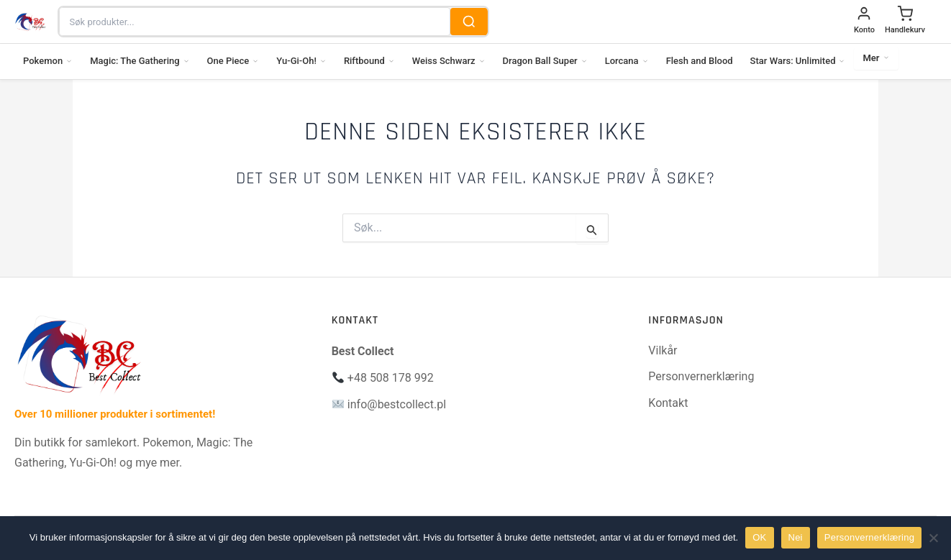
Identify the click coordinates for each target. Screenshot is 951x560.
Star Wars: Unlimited (798, 61)
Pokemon (48, 61)
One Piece (233, 61)
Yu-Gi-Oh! (301, 61)
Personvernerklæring (701, 376)
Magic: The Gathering (140, 61)
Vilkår (663, 350)
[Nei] (933, 538)
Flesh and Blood (700, 61)
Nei (796, 537)
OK (759, 537)
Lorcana (627, 61)
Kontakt (668, 403)
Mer (876, 58)
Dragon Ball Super (545, 61)
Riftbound (369, 61)
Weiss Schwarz (449, 61)
